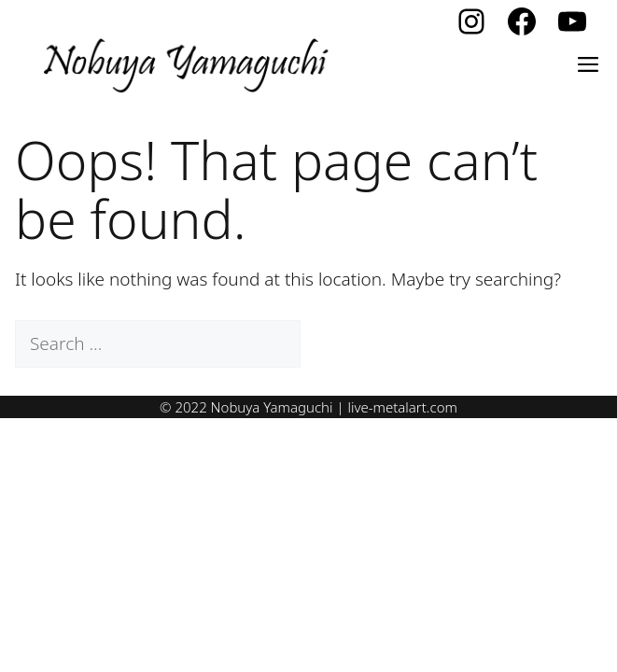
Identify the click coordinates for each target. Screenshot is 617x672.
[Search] (334, 344)
